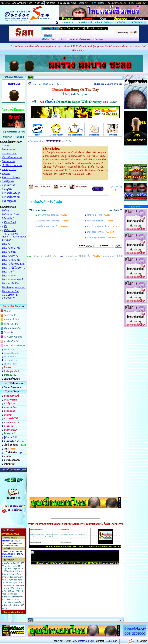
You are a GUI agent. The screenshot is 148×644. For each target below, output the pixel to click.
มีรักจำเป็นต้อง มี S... (100, 221)
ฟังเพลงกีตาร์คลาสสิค (14, 264)
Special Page (10, 364)
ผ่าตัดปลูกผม (9, 201)
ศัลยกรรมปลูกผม (11, 177)
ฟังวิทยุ (6, 211)
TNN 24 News (10, 234)
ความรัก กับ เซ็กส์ (99, 215)
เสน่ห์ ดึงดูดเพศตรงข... (101, 238)
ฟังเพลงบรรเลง (10, 256)
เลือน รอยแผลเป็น (12, 328)
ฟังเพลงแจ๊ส (9, 272)
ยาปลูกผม (7, 189)
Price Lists (9, 349)
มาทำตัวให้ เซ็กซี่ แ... (100, 232)
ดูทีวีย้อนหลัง (9, 230)
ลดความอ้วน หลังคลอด (15, 345)
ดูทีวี (4, 226)
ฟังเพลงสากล (9, 252)
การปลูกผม (8, 181)
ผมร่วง (5, 146)
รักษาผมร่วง (8, 150)
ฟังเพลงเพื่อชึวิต (11, 284)
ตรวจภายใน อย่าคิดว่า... (53, 215)
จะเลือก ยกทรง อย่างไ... (53, 226)
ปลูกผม (6, 173)
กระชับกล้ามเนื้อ (12, 341)
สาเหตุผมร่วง (9, 169)
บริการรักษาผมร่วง (12, 157)
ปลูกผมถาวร (9, 185)
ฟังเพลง (6, 244)
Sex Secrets (10, 357)
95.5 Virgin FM (10, 295)
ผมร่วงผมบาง (9, 154)
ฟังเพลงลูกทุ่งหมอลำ (13, 280)
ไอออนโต (9, 332)
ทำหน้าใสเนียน (11, 324)
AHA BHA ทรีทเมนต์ (13, 337)
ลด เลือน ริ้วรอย (11, 319)
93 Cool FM (8, 298)
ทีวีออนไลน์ (8, 219)
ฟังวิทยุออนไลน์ (10, 215)
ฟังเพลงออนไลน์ (11, 248)
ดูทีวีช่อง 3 (8, 240)
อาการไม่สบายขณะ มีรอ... (103, 226)
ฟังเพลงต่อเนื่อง (11, 291)
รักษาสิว (8, 311)
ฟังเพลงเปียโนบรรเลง (14, 268)
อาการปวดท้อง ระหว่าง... (53, 221)
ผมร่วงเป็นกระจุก (11, 193)
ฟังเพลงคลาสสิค (11, 260)
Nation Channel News (14, 237)
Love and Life (11, 360)
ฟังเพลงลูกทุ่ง (9, 276)
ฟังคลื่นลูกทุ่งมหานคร (14, 288)
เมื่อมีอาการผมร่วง (12, 165)
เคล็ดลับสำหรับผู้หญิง (47, 202)
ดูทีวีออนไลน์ (9, 222)
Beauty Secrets (11, 353)
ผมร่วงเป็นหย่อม (11, 197)
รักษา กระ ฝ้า (10, 315)
